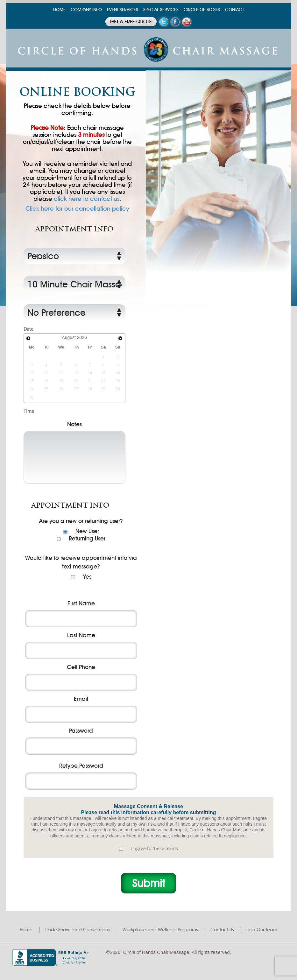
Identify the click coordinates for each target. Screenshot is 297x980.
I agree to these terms (155, 848)
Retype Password (81, 766)
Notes (74, 424)
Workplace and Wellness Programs (160, 930)
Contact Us (222, 930)
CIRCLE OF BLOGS (202, 10)
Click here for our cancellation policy (77, 209)
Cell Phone (81, 667)
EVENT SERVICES (123, 10)
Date (28, 329)
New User (87, 531)
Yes (87, 577)
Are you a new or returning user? (81, 521)
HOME (59, 10)
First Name (81, 603)
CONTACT (234, 10)
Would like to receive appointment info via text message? (81, 562)
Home (26, 930)
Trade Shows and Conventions (78, 930)
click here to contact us (87, 199)
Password (81, 731)
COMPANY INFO (86, 10)
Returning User (87, 539)
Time (29, 411)
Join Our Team (262, 930)
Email (81, 699)
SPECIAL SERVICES (161, 10)
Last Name (81, 635)
